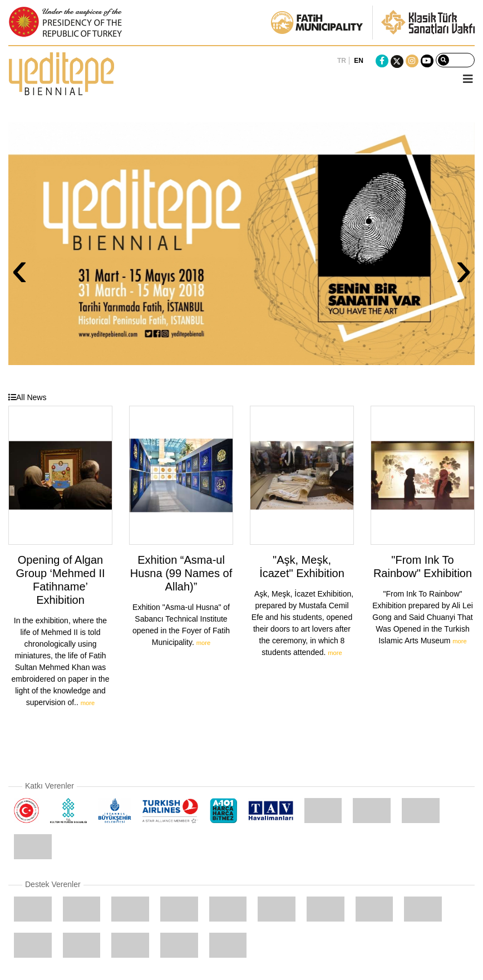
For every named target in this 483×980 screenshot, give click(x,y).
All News (27, 397)
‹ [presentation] (19, 268)
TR (342, 61)
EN (359, 61)
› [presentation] (464, 268)
